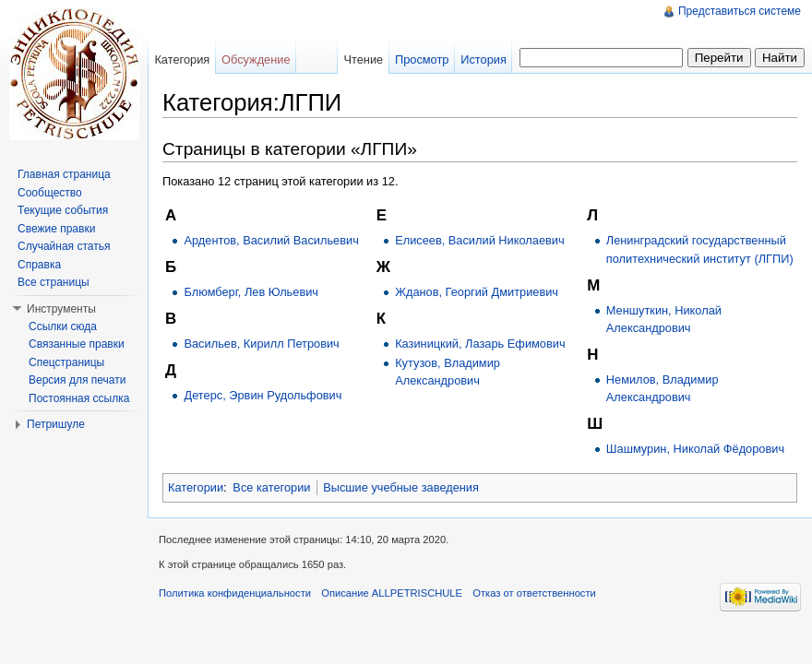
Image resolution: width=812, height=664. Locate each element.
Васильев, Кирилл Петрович (261, 344)
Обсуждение (256, 59)
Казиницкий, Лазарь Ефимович (480, 344)
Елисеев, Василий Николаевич (480, 240)
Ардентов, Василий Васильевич (271, 240)
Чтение (363, 59)
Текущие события (63, 210)
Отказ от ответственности (534, 593)
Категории (196, 487)
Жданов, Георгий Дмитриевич (477, 292)
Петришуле (56, 424)
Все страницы (54, 282)
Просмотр (422, 59)
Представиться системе (740, 11)
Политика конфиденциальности (235, 593)
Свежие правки (56, 229)
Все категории (271, 487)
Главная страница (64, 174)
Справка (39, 265)
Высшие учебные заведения (401, 487)
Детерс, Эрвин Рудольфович (263, 395)
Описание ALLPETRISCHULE (392, 593)
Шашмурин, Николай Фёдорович (695, 449)
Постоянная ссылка (79, 398)
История (484, 59)
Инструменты (61, 309)
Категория (182, 59)
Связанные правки (77, 344)
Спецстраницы (66, 362)
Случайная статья (64, 246)
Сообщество (50, 193)
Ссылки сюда (63, 326)
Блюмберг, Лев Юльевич (251, 292)
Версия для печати (77, 380)
